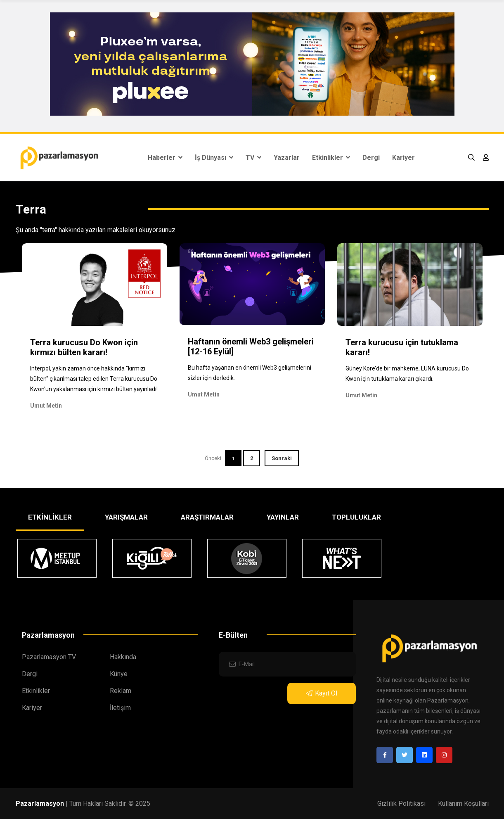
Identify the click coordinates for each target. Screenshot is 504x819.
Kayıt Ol (322, 693)
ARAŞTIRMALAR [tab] (207, 517)
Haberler (165, 158)
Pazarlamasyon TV (49, 657)
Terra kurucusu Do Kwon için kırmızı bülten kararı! (84, 347)
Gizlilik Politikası (401, 804)
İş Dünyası (214, 158)
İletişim (120, 708)
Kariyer (403, 158)
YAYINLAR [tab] (283, 517)
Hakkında (123, 657)
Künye (119, 674)
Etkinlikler (331, 158)
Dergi (371, 158)
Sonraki (282, 458)
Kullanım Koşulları (463, 804)
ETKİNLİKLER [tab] (50, 517)
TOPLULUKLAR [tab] (356, 517)
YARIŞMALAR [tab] (126, 517)
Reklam (121, 691)
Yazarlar (287, 158)
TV (253, 158)
